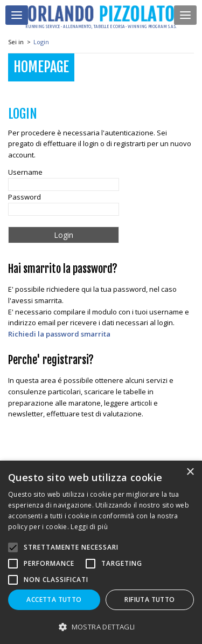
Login (41, 42)
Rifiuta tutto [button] (149, 600)
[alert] (101, 552)
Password (25, 197)
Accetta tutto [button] (54, 600)
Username (25, 172)
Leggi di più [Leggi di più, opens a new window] (89, 527)
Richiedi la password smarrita (59, 334)
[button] (101, 626)
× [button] (190, 472)
